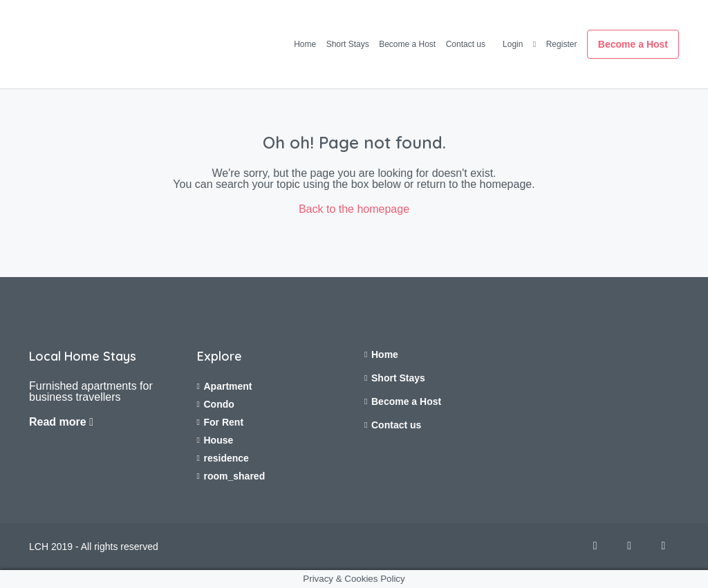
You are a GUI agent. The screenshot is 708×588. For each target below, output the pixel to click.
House (219, 440)
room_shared (235, 476)
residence (226, 458)
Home (305, 44)
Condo (219, 404)
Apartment (228, 386)
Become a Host (407, 44)
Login (513, 44)
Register (562, 44)
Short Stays (348, 44)
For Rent (224, 422)
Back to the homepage (354, 209)
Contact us (466, 44)
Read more (61, 422)
